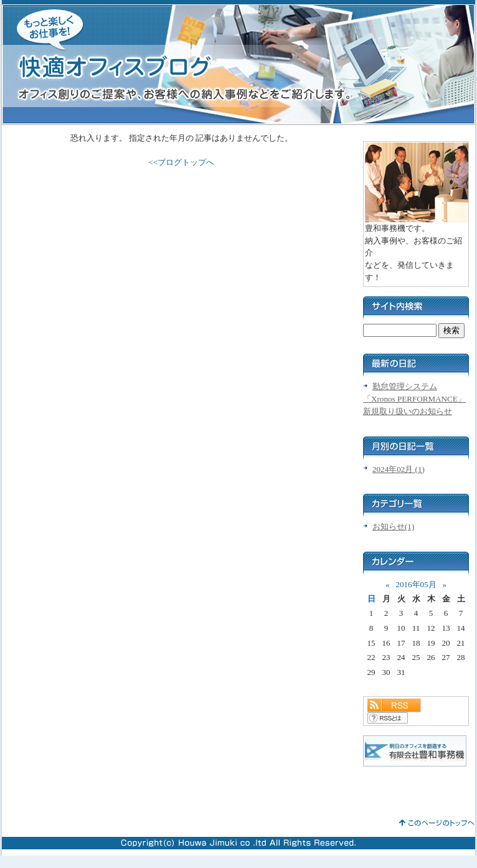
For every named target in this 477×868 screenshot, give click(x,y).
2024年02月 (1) (399, 469)
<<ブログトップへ (182, 162)
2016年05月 (416, 584)
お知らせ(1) (393, 526)
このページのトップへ (437, 823)
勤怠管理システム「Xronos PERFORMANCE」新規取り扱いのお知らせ (414, 399)
